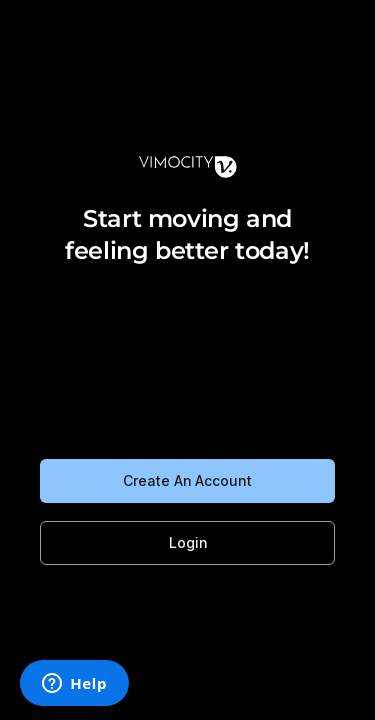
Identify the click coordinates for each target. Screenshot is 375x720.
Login (188, 542)
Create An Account (187, 480)
